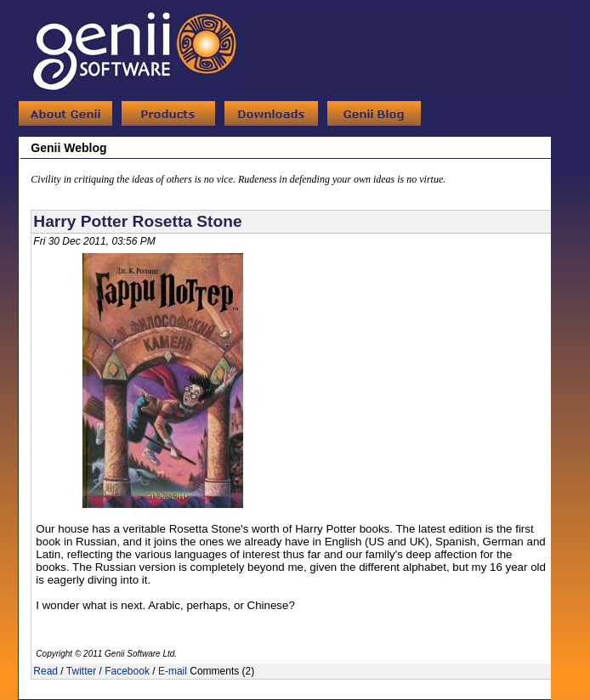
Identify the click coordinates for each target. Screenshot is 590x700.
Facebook (127, 671)
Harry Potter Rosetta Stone (137, 221)
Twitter (81, 671)
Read (45, 671)
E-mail (173, 671)
